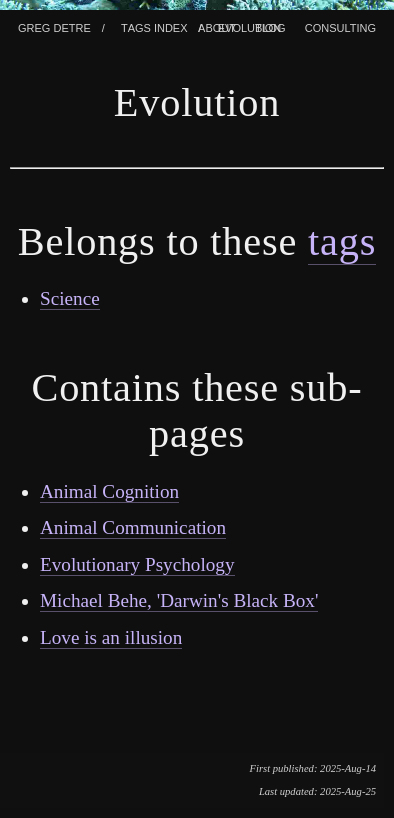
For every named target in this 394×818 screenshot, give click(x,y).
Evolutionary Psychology (137, 564)
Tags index (154, 26)
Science (70, 298)
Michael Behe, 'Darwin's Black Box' (179, 600)
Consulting (340, 26)
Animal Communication (133, 527)
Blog (270, 26)
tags (342, 241)
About (217, 26)
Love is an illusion (111, 637)
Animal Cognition (109, 491)
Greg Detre (54, 26)
